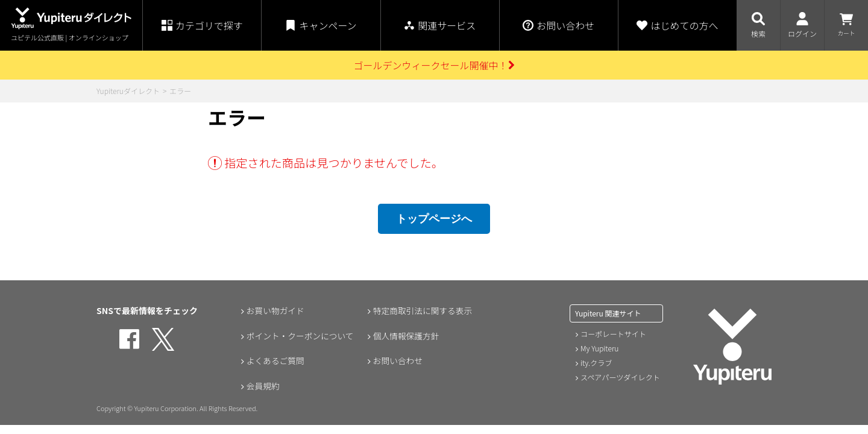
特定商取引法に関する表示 (423, 310)
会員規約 (262, 386)
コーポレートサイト (613, 334)
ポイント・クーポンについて (300, 336)
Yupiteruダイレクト (128, 91)
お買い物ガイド (275, 310)
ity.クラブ (596, 363)
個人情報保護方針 (406, 336)
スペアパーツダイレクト (620, 377)
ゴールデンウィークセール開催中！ (434, 65)
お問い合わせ (397, 361)
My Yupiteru (599, 348)
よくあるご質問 (275, 361)
